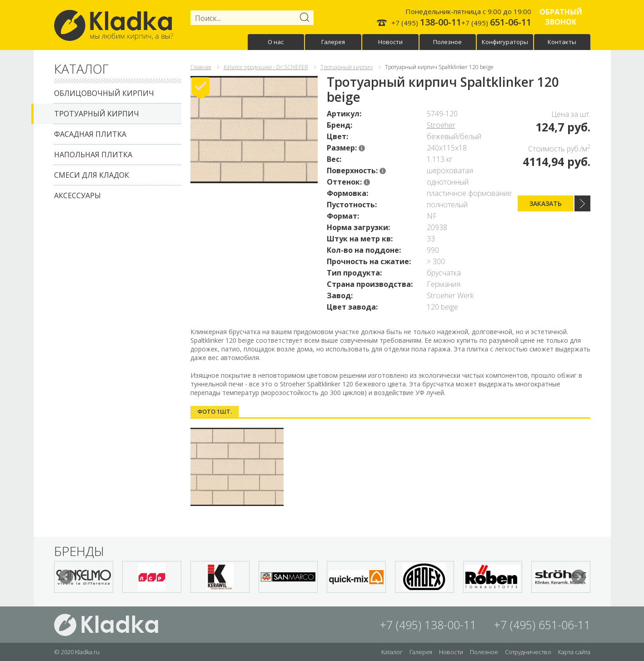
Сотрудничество (528, 652)
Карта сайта (574, 652)
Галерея (333, 42)
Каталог (392, 652)
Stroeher (441, 125)
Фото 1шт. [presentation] (215, 411)
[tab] (215, 412)
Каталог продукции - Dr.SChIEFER (266, 67)
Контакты (562, 42)
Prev (66, 577)
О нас (276, 42)
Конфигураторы (505, 42)
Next (579, 577)
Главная (201, 67)
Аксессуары (77, 195)
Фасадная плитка (90, 134)
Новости (390, 42)
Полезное (447, 42)
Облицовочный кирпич (104, 93)
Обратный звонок (561, 17)
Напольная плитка (93, 155)
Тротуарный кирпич (97, 114)
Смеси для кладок (92, 175)
